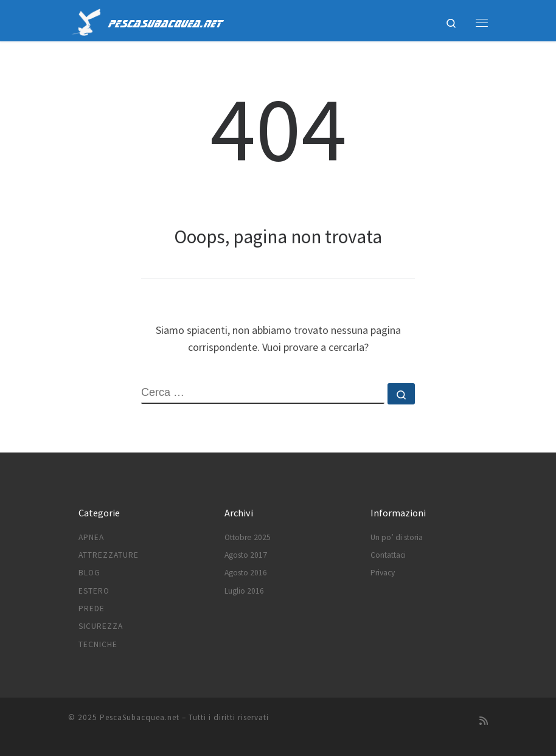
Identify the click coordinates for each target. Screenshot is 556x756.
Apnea (91, 537)
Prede (92, 609)
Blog (89, 573)
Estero (94, 591)
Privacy (383, 573)
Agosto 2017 (246, 555)
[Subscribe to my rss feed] (484, 721)
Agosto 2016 (246, 573)
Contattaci (388, 555)
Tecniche (98, 644)
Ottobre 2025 (248, 537)
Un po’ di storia (397, 537)
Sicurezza (101, 626)
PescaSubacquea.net (140, 717)
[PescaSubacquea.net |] (86, 21)
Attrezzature (109, 555)
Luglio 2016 (244, 591)
